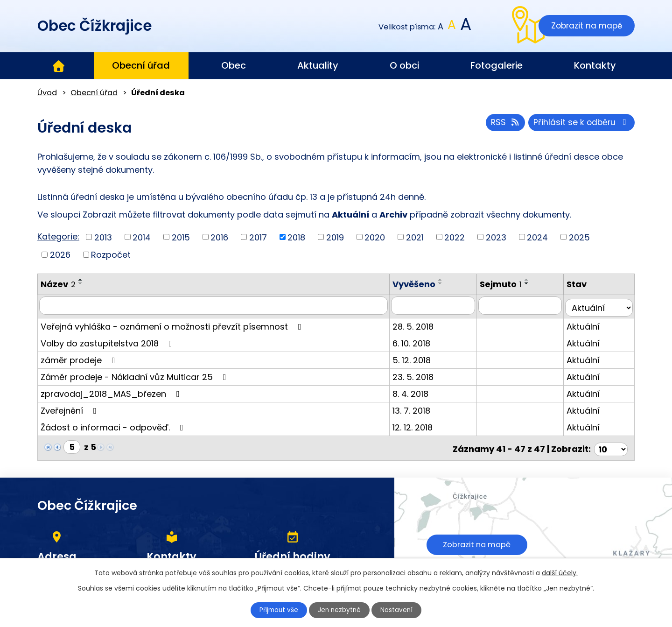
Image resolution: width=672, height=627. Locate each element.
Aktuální (586, 324)
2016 (219, 237)
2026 (60, 255)
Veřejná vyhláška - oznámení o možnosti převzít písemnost (173, 324)
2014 (142, 237)
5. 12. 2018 (420, 358)
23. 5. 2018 (421, 375)
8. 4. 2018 (419, 391)
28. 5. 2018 (421, 324)
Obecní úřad (141, 65)
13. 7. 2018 (420, 408)
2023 (496, 237)
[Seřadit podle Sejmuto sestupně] (532, 283)
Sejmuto (506, 284)
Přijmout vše (276, 610)
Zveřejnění (70, 408)
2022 (455, 237)
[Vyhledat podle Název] (218, 305)
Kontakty (595, 65)
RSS (502, 124)
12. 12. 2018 (421, 425)
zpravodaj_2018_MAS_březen (112, 391)
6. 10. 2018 (420, 341)
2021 (415, 237)
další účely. (560, 572)
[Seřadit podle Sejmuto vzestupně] (532, 280)
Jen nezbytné (340, 610)
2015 (181, 237)
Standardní (452, 27)
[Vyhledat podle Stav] (601, 305)
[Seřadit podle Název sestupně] (81, 283)
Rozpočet (111, 255)
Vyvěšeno (422, 284)
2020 (375, 237)
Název (58, 284)
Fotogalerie (497, 65)
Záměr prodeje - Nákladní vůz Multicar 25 (135, 375)
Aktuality (318, 65)
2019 (335, 237)
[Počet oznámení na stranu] (611, 445)
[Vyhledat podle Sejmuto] (525, 305)
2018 (296, 237)
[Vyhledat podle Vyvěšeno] (440, 305)
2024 (537, 237)
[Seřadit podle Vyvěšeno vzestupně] (449, 280)
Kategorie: (58, 236)
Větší (465, 27)
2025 (579, 237)
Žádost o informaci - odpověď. (114, 425)
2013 (103, 237)
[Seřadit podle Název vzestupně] (81, 280)
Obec (234, 65)
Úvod (58, 66)
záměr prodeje (80, 358)
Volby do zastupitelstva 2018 (108, 341)
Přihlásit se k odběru (581, 124)
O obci (404, 65)
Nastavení (400, 610)
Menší (441, 27)
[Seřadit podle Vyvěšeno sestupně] (449, 283)
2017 (258, 237)
